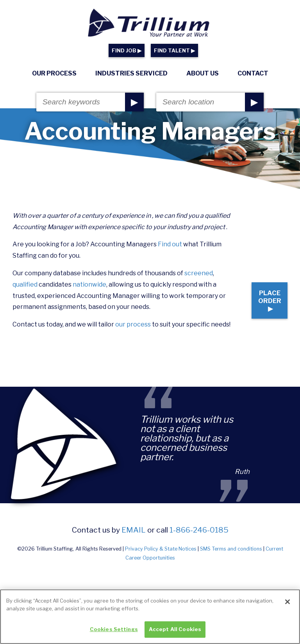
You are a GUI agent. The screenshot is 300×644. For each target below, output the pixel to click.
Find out (170, 256)
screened (199, 284)
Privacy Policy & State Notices (161, 571)
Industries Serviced (131, 73)
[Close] (287, 606)
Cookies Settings (114, 633)
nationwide (89, 296)
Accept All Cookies (175, 633)
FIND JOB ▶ (127, 51)
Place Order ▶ (262, 316)
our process (133, 336)
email (134, 552)
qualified (25, 296)
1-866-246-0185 (199, 552)
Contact (253, 73)
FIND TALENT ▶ (174, 51)
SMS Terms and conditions (231, 571)
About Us (203, 73)
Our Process (54, 73)
